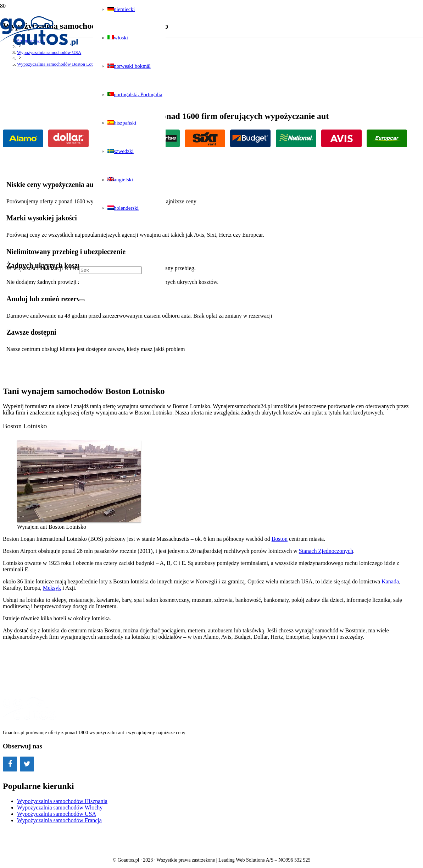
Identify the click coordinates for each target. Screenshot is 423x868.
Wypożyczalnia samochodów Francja (59, 820)
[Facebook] (10, 764)
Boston (280, 539)
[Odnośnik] (40, 45)
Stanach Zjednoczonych (326, 551)
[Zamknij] (82, 300)
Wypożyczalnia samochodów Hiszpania (62, 801)
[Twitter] (27, 764)
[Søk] (110, 270)
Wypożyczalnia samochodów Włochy (60, 807)
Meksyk (52, 588)
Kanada (390, 581)
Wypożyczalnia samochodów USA (57, 814)
